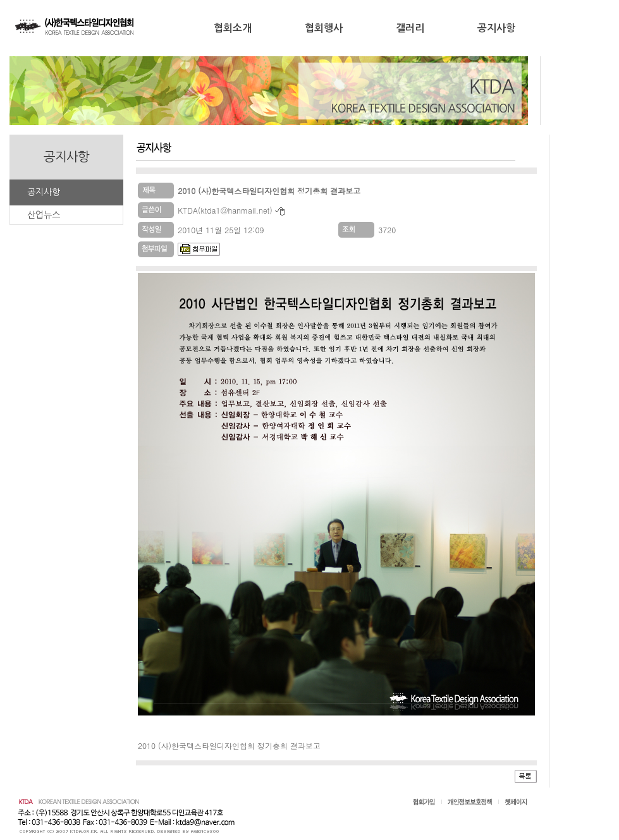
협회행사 (324, 28)
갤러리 (410, 28)
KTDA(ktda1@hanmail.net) (225, 210)
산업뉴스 (43, 215)
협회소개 (233, 28)
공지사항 (496, 28)
